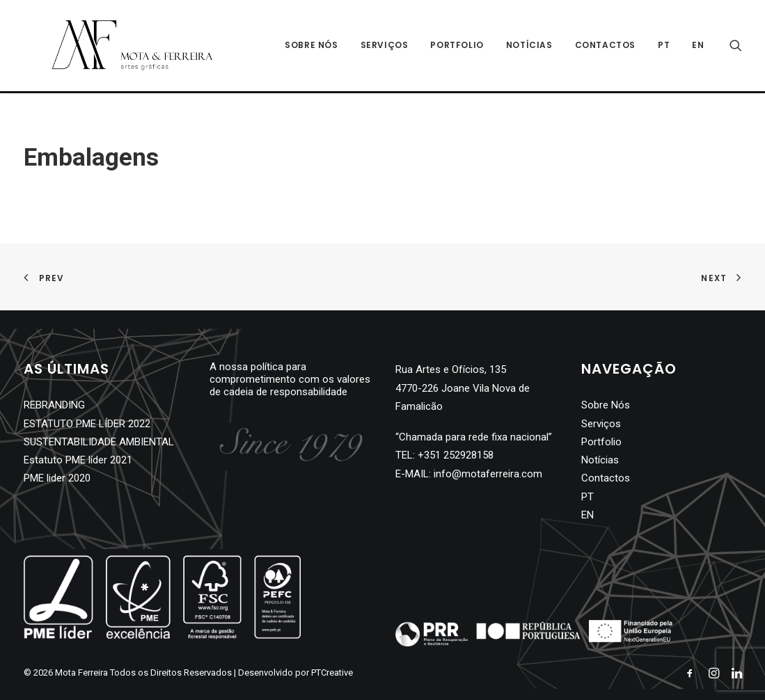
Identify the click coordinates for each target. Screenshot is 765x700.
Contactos (605, 46)
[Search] (736, 47)
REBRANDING (54, 405)
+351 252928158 (456, 455)
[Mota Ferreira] (118, 47)
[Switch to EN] (693, 47)
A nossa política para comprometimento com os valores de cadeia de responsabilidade (290, 379)
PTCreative (332, 673)
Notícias (529, 46)
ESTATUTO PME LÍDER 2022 (87, 424)
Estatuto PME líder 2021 (78, 460)
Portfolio (457, 46)
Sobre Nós (311, 46)
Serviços (385, 46)
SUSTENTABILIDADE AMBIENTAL (99, 442)
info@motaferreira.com (488, 474)
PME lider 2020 (57, 478)
